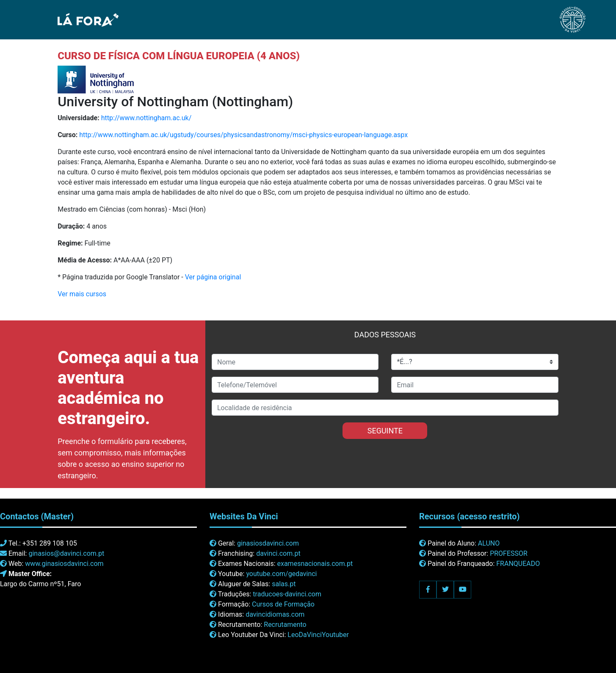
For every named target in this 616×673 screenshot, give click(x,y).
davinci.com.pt (278, 553)
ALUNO (489, 543)
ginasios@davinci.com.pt (66, 553)
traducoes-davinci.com (287, 594)
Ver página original (213, 277)
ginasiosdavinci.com (268, 543)
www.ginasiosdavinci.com (64, 564)
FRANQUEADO (518, 564)
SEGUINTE (385, 431)
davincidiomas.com (275, 614)
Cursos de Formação (283, 604)
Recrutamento (285, 625)
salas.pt (284, 584)
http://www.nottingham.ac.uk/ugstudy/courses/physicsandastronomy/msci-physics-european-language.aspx (243, 135)
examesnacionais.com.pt (315, 564)
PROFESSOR (509, 553)
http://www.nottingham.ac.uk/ (146, 118)
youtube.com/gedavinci (281, 574)
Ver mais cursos (82, 294)
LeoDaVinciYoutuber (318, 635)
